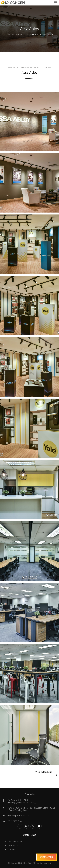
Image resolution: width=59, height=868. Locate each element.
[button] (46, 857)
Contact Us (13, 846)
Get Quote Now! (16, 842)
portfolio (20, 35)
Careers (11, 850)
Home (8, 35)
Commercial (34, 35)
